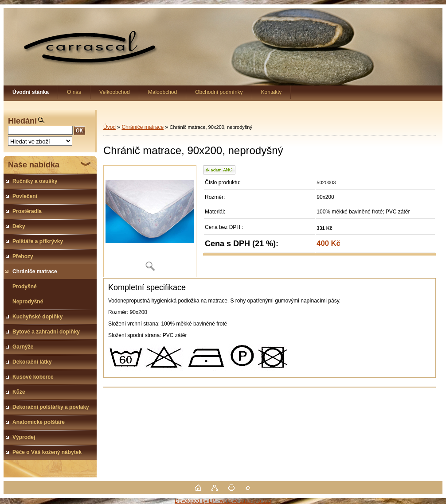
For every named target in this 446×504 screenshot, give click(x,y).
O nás (74, 92)
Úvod (110, 127)
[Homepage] (31, 92)
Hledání (22, 121)
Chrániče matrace (143, 127)
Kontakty (272, 92)
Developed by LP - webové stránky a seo (223, 501)
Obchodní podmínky (219, 92)
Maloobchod (162, 92)
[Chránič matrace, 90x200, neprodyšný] (150, 221)
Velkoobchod (115, 92)
